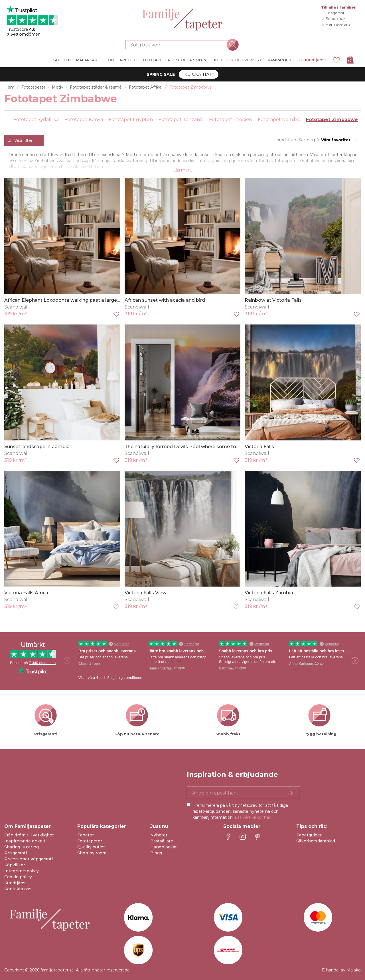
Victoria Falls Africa (26, 593)
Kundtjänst (315, 60)
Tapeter (86, 835)
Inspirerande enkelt (25, 841)
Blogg (156, 853)
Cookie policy (18, 877)
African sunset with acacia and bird (165, 300)
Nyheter (159, 835)
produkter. (287, 140)
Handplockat (164, 847)
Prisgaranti (16, 853)
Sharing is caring (22, 847)
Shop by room (92, 853)
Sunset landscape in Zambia (37, 447)
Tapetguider (309, 835)
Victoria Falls (259, 447)
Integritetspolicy (22, 871)
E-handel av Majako (341, 970)
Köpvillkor (15, 865)
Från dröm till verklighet (29, 835)
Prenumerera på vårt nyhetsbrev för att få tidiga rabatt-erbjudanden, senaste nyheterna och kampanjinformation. (240, 811)
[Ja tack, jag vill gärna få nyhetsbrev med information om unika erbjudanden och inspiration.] (243, 793)
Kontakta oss (18, 889)
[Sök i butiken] (179, 45)
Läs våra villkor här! (253, 817)
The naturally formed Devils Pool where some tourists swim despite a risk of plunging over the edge (240, 447)
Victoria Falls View (145, 593)
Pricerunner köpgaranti (29, 859)
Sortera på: (309, 140)
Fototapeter (90, 841)
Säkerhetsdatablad (316, 841)
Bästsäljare (162, 841)
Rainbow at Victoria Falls (273, 300)
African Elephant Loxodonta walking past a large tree (66, 300)
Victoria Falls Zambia (269, 593)
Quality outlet (91, 847)
